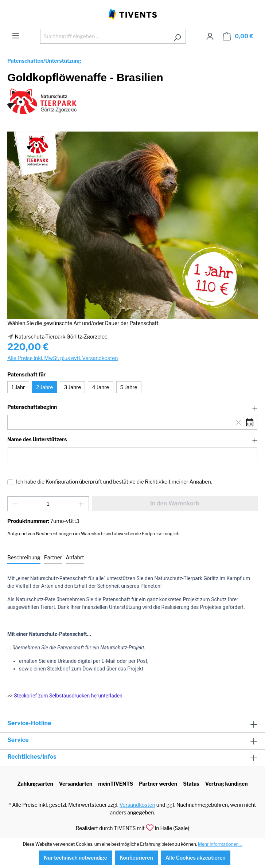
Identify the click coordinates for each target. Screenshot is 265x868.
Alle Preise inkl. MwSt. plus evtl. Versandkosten (63, 358)
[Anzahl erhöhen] (81, 504)
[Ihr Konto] (210, 36)
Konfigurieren (136, 858)
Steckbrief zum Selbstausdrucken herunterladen (68, 696)
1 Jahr (18, 387)
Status (191, 784)
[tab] (24, 558)
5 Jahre (129, 387)
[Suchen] (177, 36)
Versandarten (76, 784)
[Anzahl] (48, 504)
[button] (132, 407)
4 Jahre (100, 387)
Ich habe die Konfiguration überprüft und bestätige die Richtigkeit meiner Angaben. (114, 482)
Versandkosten (137, 805)
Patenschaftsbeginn (32, 407)
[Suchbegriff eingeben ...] (105, 36)
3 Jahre (72, 387)
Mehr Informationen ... (220, 844)
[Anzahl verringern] (15, 504)
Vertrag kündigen (227, 784)
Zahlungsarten (35, 784)
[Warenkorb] (238, 36)
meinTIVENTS (116, 784)
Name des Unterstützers (37, 439)
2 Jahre (44, 387)
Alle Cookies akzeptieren (196, 858)
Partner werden (158, 784)
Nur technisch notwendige (75, 858)
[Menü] (16, 36)
